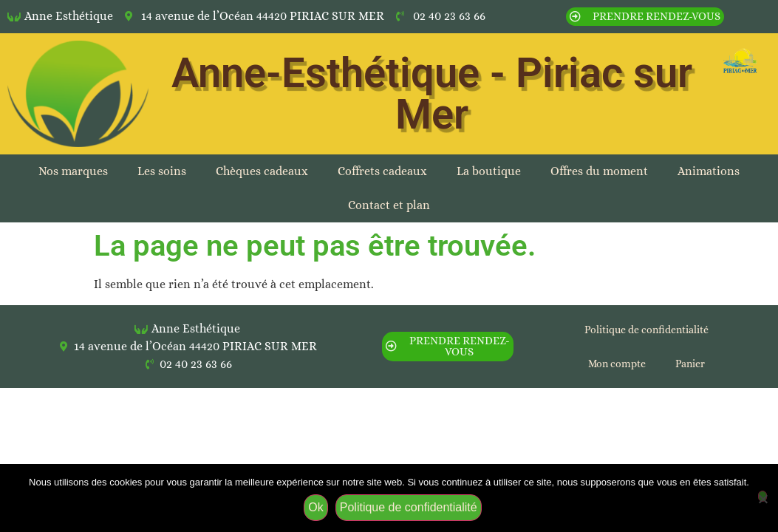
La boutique (489, 171)
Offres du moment (599, 171)
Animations (709, 171)
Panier (690, 364)
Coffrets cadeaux (382, 171)
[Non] (762, 496)
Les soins (162, 171)
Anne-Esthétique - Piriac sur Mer (432, 94)
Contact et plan (389, 205)
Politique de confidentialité (646, 330)
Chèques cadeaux (262, 171)
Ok (315, 507)
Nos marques (73, 171)
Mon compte (617, 364)
